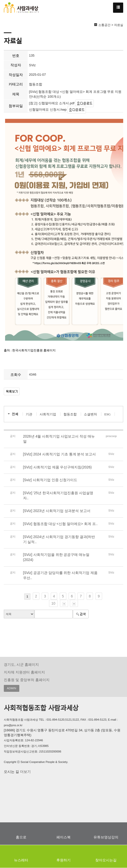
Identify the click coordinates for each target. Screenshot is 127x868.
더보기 (25, 772)
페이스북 (63, 837)
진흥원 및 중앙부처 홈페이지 (27, 680)
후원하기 (63, 860)
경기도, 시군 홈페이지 (21, 665)
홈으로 (21, 837)
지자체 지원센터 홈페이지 (24, 672)
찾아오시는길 (106, 860)
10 (53, 603)
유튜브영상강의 (106, 837)
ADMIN (12, 688)
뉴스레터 (21, 860)
